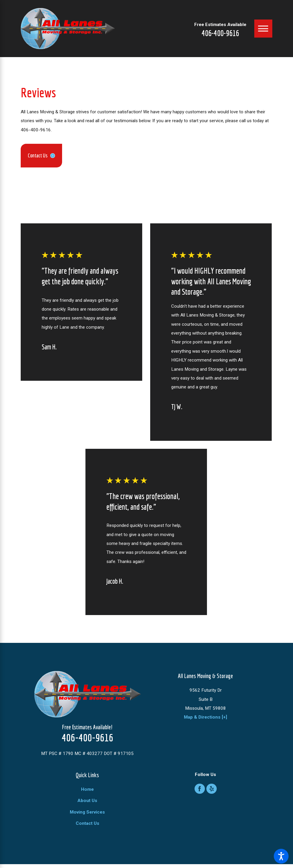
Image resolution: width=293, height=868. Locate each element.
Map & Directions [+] (205, 717)
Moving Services (87, 812)
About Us (87, 801)
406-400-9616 (220, 33)
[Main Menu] (263, 29)
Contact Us (88, 823)
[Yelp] (212, 789)
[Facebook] (200, 789)
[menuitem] (88, 789)
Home (87, 789)
